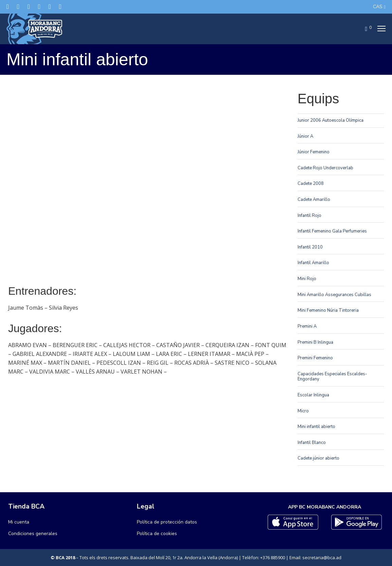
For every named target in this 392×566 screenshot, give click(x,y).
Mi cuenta (19, 522)
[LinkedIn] (39, 7)
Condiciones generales (33, 534)
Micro (303, 411)
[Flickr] (50, 7)
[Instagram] (29, 7)
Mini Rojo (307, 279)
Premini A (307, 326)
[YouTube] (60, 7)
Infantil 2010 (310, 247)
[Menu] (379, 29)
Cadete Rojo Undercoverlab (325, 168)
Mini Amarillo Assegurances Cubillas (334, 295)
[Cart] (364, 29)
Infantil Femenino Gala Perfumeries (332, 231)
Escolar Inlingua (313, 395)
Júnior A (305, 136)
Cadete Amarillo (314, 200)
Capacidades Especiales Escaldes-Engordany (332, 377)
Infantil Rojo (309, 216)
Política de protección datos (167, 522)
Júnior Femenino (314, 152)
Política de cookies (157, 534)
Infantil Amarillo (313, 263)
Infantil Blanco (312, 443)
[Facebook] (18, 7)
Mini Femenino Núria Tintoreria (328, 310)
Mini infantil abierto (316, 427)
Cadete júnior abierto (318, 458)
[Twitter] (8, 7)
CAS (378, 7)
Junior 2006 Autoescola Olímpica (331, 120)
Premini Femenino (315, 358)
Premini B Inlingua (315, 342)
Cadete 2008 (311, 184)
